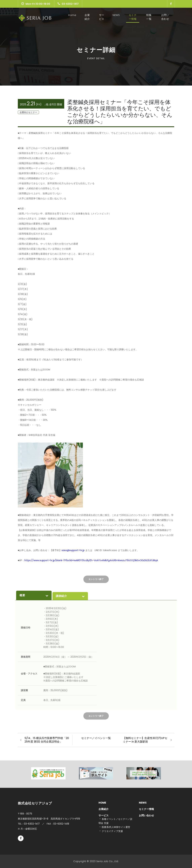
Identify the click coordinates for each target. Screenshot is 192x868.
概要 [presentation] (34, 595)
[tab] (34, 595)
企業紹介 (87, 17)
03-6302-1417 (68, 4)
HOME (102, 803)
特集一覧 (149, 17)
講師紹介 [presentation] (70, 596)
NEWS (116, 15)
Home (73, 15)
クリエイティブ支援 (112, 831)
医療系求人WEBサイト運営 (116, 827)
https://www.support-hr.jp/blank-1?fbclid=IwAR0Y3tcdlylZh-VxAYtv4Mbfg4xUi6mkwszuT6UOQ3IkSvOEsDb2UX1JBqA (91, 560)
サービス (102, 17)
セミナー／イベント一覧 (96, 738)
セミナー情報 (133, 17)
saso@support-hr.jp (73, 550)
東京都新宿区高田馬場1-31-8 (49, 819)
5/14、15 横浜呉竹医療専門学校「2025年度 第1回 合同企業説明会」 (47, 740)
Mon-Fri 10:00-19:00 (36, 4)
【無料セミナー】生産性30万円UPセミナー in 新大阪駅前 (145, 740)
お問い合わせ (165, 17)
